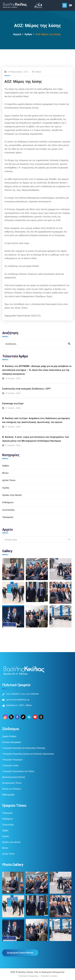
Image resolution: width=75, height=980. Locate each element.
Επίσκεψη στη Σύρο (13, 404)
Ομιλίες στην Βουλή (12, 495)
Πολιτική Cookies (49, 976)
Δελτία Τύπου (9, 480)
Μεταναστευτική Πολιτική (14, 777)
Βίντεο (5, 473)
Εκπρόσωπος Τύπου (12, 783)
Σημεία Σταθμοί (9, 736)
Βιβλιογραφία (8, 795)
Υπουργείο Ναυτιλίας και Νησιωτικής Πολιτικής (24, 748)
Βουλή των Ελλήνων (12, 789)
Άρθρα (28, 34)
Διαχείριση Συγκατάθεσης (20, 953)
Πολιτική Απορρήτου (29, 976)
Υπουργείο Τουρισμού (12, 760)
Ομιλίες (6, 488)
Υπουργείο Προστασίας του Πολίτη (18, 771)
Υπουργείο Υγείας (10, 765)
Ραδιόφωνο (8, 502)
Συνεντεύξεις (8, 510)
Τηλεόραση (8, 517)
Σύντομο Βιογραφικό (12, 742)
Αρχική (17, 34)
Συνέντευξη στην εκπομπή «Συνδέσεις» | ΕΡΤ (26, 389)
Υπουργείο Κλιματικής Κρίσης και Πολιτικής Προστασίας (28, 754)
